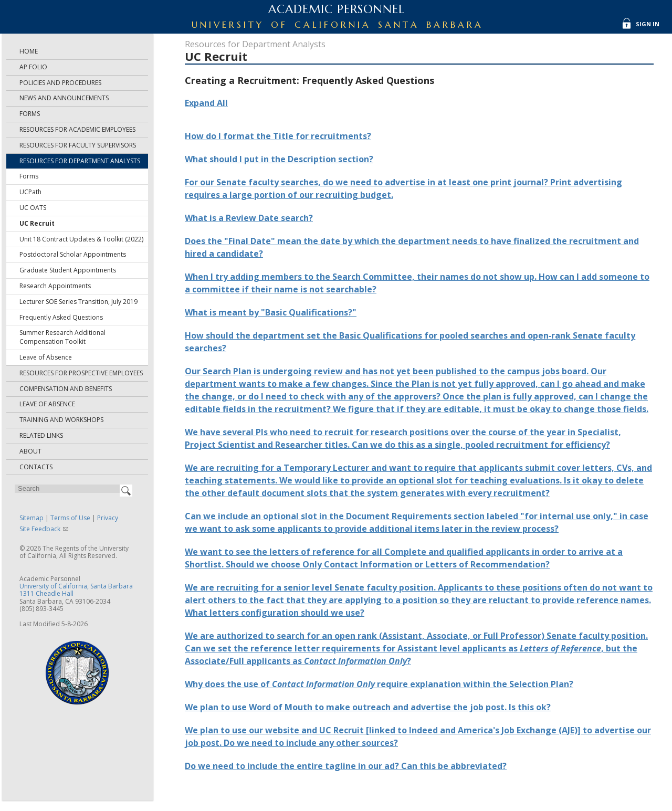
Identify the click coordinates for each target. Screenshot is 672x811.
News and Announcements (64, 98)
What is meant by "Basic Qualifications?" (271, 312)
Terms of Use (70, 518)
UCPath (30, 192)
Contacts (36, 467)
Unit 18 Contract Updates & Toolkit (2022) (81, 239)
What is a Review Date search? (249, 218)
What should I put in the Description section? (279, 159)
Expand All (206, 103)
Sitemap (31, 518)
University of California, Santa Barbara (76, 586)
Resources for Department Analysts (80, 161)
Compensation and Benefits (66, 389)
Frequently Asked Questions (61, 317)
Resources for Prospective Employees (81, 373)
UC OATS (33, 208)
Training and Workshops (61, 420)
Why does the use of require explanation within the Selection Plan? (379, 684)
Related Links (41, 435)
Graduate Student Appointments (68, 270)
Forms (30, 114)
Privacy (108, 518)
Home (29, 51)
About (30, 451)
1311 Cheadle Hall (46, 593)
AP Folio (33, 67)
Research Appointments (55, 286)
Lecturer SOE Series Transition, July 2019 (78, 302)
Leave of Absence (46, 357)
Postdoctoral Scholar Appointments (73, 254)
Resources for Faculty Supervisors (78, 145)
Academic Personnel (336, 9)
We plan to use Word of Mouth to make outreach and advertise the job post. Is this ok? (368, 707)
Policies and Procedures (60, 83)
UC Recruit (37, 223)
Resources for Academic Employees (77, 129)
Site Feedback (40, 529)
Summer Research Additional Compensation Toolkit (62, 337)
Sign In (648, 24)
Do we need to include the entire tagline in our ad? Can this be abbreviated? (346, 766)
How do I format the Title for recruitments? (278, 136)
